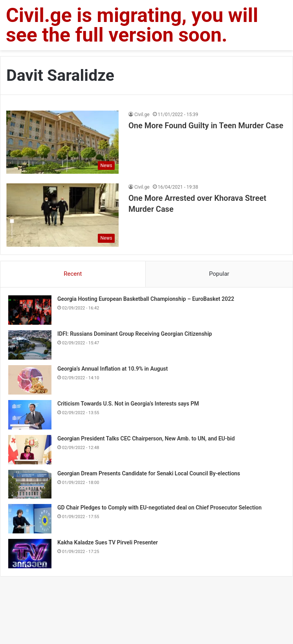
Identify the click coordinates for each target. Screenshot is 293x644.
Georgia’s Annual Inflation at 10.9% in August (113, 369)
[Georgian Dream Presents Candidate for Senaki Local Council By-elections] (30, 484)
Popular (219, 274)
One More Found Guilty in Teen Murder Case (206, 126)
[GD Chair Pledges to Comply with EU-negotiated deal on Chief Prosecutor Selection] (30, 519)
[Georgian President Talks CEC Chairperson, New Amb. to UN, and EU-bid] (30, 450)
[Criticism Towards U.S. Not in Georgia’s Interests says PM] (30, 415)
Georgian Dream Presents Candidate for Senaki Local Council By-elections (149, 473)
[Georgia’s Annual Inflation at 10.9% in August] (30, 380)
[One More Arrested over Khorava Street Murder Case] (62, 215)
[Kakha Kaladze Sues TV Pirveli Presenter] (30, 554)
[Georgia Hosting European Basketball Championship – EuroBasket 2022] (30, 310)
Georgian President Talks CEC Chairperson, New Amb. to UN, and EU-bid (146, 438)
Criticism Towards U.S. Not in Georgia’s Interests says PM (128, 404)
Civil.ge (142, 115)
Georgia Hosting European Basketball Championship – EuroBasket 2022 (146, 299)
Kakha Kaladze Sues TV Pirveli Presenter (108, 542)
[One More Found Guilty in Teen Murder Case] (62, 142)
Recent (73, 274)
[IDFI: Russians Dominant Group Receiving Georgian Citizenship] (30, 345)
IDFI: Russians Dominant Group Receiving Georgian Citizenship (135, 334)
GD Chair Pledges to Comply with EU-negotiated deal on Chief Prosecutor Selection (159, 508)
